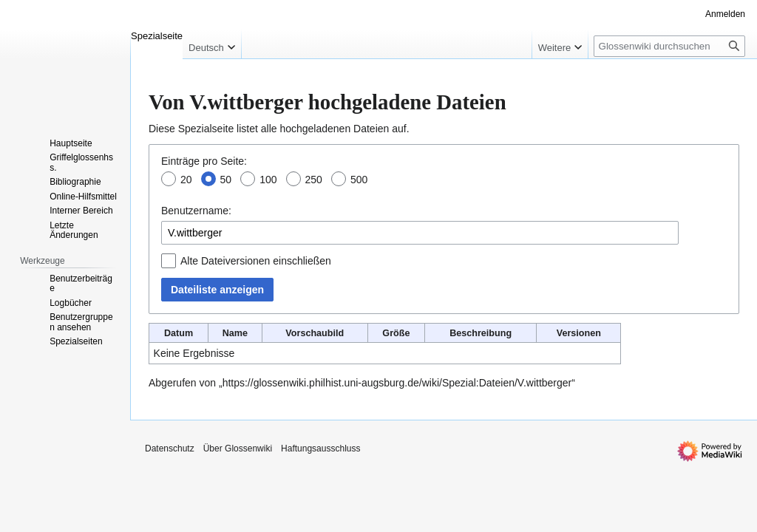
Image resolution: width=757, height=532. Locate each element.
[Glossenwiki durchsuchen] (669, 46)
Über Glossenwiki (238, 449)
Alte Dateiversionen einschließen (256, 261)
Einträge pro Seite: (204, 161)
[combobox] (420, 233)
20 (186, 180)
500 (359, 180)
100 (268, 180)
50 (226, 180)
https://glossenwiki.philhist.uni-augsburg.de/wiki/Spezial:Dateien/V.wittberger (397, 383)
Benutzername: (196, 211)
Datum (179, 333)
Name (235, 333)
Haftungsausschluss (320, 449)
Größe (396, 333)
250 (314, 180)
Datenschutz (170, 449)
